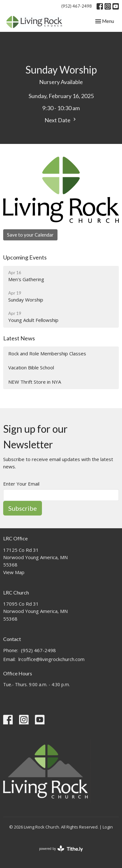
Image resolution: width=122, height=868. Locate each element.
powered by (61, 849)
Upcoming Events (25, 257)
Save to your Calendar (30, 235)
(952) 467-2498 (77, 6)
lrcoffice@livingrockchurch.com (51, 659)
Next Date (61, 120)
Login (108, 827)
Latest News (19, 338)
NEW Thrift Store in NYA (35, 382)
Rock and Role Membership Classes (47, 353)
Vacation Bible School (31, 367)
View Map (14, 572)
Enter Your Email (21, 484)
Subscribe (23, 508)
